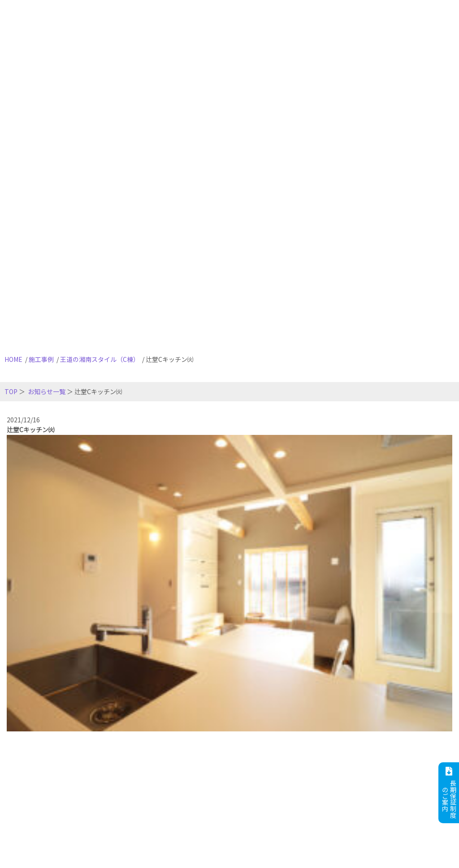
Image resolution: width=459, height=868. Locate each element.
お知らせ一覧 (47, 391)
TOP (11, 391)
